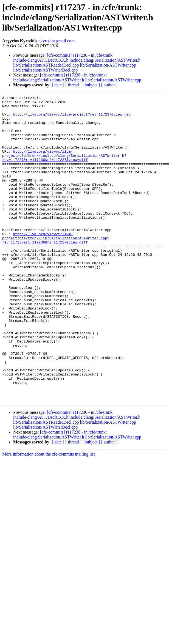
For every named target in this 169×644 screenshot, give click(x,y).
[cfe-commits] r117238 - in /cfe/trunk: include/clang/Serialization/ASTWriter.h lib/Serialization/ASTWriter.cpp (77, 77)
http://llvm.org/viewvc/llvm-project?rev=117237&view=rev (72, 118)
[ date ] (58, 85)
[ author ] (109, 85)
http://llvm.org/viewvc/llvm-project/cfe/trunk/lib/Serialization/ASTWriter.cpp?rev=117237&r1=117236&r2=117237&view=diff (56, 267)
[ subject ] (91, 85)
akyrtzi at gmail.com (57, 41)
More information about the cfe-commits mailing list (49, 515)
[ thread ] (73, 85)
